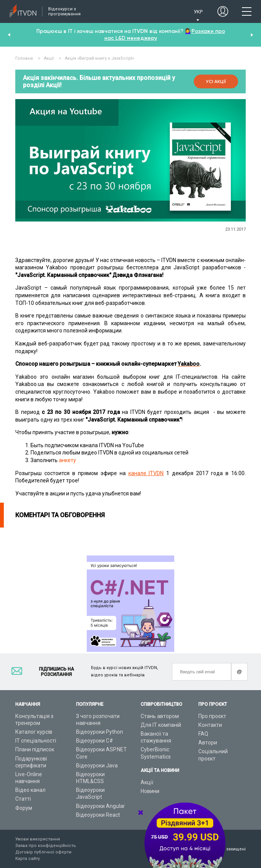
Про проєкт (212, 716)
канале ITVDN (146, 473)
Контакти (210, 725)
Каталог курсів (34, 732)
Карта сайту (28, 859)
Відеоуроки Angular (101, 806)
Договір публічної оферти (43, 852)
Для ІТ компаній (161, 725)
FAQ (203, 734)
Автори (208, 743)
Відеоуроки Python (100, 732)
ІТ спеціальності (36, 741)
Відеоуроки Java (97, 765)
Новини (150, 791)
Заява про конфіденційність (46, 846)
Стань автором (160, 716)
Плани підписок (35, 749)
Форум (24, 808)
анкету (67, 460)
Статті (23, 799)
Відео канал (30, 790)
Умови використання (38, 839)
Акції (147, 782)
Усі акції (216, 81)
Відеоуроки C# (95, 741)
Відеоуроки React (98, 815)
